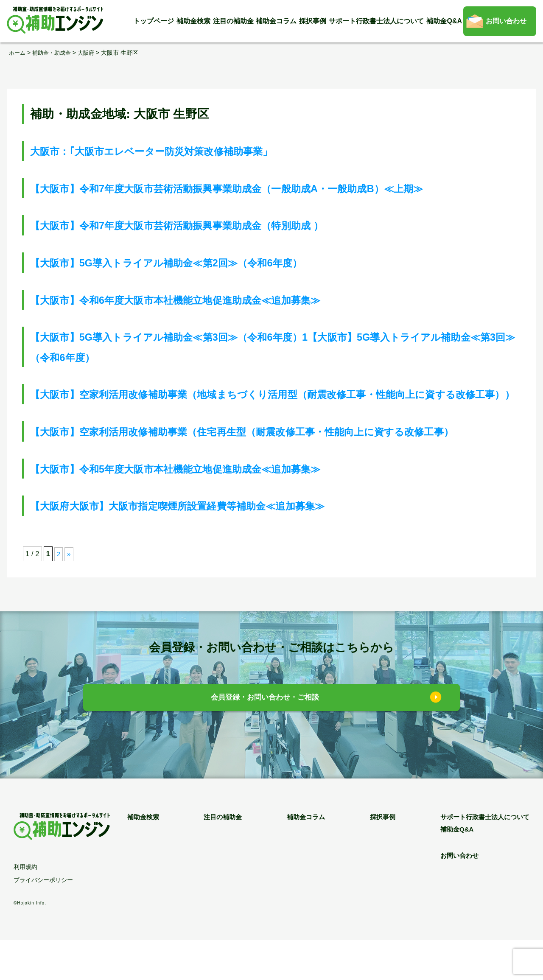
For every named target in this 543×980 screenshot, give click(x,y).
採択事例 (313, 21)
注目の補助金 (233, 21)
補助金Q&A (444, 21)
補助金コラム (276, 21)
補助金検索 (193, 21)
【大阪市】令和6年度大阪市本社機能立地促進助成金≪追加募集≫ (208, 299)
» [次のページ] (69, 594)
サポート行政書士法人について (376, 21)
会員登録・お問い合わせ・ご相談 (265, 739)
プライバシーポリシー (43, 920)
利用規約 (25, 907)
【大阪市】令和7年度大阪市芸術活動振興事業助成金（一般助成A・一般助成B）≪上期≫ (270, 188)
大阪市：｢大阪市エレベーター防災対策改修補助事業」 (178, 151)
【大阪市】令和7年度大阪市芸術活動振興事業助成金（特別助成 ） (209, 225)
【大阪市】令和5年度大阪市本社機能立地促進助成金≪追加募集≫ (208, 508)
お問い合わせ (506, 21)
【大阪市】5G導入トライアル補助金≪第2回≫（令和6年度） (196, 262)
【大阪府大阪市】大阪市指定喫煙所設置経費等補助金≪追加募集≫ (210, 546)
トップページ (154, 21)
